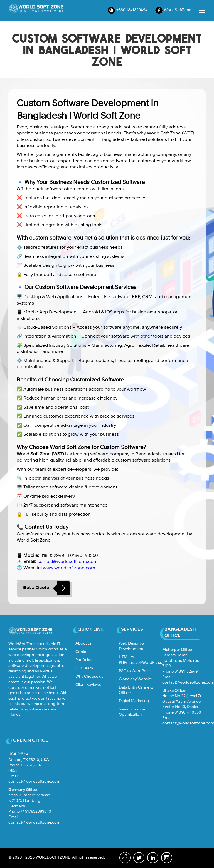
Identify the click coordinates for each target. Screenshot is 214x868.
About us (83, 643)
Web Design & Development (131, 646)
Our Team (84, 668)
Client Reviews (88, 685)
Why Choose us (89, 677)
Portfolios (84, 660)
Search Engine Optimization (132, 712)
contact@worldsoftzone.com (67, 562)
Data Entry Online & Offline (136, 690)
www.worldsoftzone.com (69, 568)
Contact (83, 652)
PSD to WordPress (135, 671)
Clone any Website (135, 679)
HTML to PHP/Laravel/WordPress (140, 660)
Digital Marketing (134, 701)
